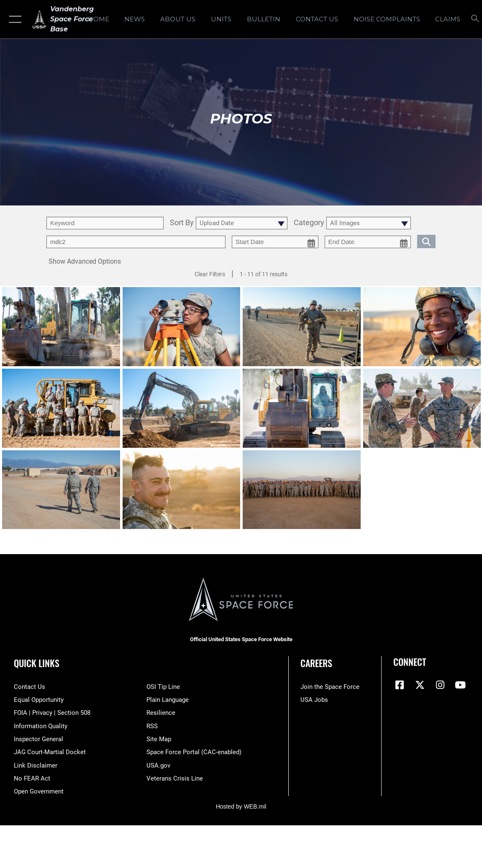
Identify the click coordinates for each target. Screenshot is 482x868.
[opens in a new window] (387, 19)
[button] (14, 19)
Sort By (182, 223)
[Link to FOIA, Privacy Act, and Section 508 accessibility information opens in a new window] (52, 713)
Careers (316, 663)
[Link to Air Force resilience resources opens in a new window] (161, 713)
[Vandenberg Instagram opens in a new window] (440, 685)
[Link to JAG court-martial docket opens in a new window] (50, 752)
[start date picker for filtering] (275, 242)
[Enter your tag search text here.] (136, 242)
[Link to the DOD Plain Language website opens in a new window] (168, 700)
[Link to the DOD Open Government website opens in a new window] (39, 791)
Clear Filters (210, 274)
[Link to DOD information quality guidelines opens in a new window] (41, 726)
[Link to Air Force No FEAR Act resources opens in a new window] (32, 778)
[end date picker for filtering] (368, 242)
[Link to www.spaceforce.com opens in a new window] (330, 687)
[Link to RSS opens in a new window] (152, 726)
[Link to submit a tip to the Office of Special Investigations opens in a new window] (163, 687)
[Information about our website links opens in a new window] (36, 765)
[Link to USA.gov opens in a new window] (158, 765)
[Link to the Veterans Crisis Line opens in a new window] (175, 778)
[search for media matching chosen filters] (426, 241)
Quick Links (37, 663)
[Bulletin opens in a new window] (264, 19)
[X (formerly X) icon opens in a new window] (420, 685)
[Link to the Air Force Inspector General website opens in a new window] (38, 739)
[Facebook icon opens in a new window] (400, 685)
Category (309, 223)
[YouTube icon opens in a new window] (460, 685)
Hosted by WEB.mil (241, 806)
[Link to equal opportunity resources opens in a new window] (39, 700)
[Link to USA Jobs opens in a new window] (314, 700)
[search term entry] (105, 223)
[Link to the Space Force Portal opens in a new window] (194, 752)
